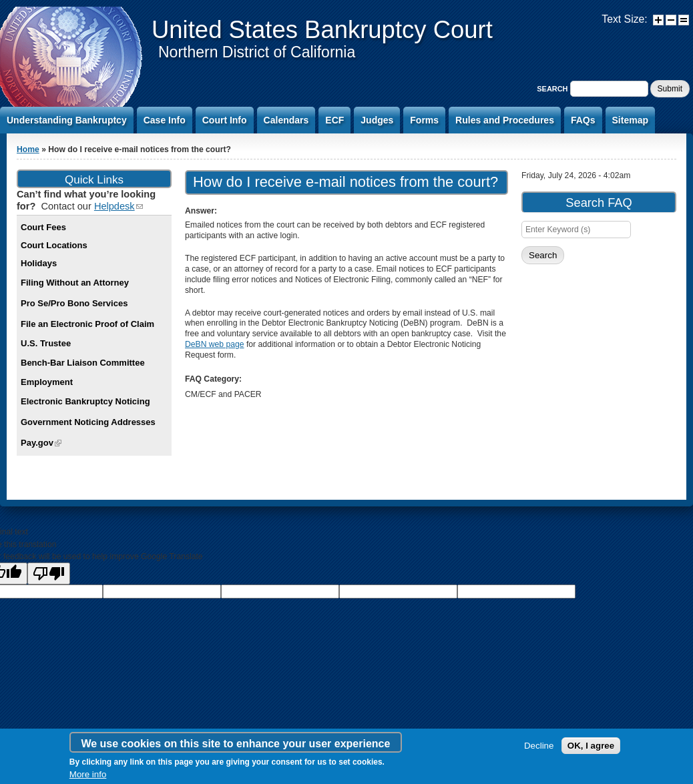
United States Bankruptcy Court (322, 30)
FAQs (583, 120)
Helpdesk (119, 206)
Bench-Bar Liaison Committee (83, 363)
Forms (424, 120)
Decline (539, 746)
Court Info (225, 120)
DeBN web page (215, 344)
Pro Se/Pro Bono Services (74, 303)
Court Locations (54, 245)
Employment (47, 382)
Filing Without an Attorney (75, 283)
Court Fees (43, 227)
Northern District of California (257, 52)
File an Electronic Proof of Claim (87, 324)
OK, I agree (591, 746)
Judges (377, 120)
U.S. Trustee (46, 343)
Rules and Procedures (505, 120)
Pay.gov (41, 443)
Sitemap (630, 120)
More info (88, 774)
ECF (334, 120)
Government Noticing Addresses (88, 422)
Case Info (165, 120)
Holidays (39, 263)
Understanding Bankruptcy (67, 120)
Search (553, 89)
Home (28, 149)
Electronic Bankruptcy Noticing (85, 401)
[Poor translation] (49, 573)
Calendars (286, 120)
